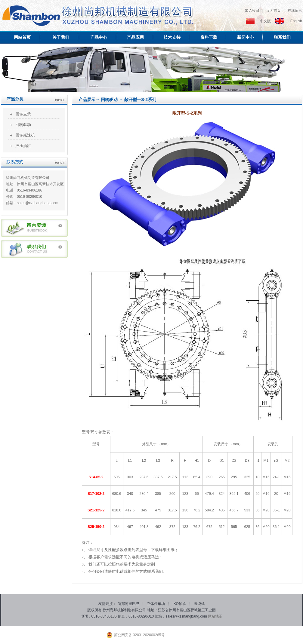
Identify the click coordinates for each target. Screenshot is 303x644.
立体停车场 (156, 604)
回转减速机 (25, 135)
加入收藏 (252, 11)
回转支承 (23, 114)
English (296, 21)
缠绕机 (199, 604)
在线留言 (295, 11)
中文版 (265, 21)
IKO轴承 (180, 604)
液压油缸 (23, 146)
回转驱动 (23, 125)
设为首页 (274, 11)
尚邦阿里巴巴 (129, 604)
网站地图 (215, 616)
